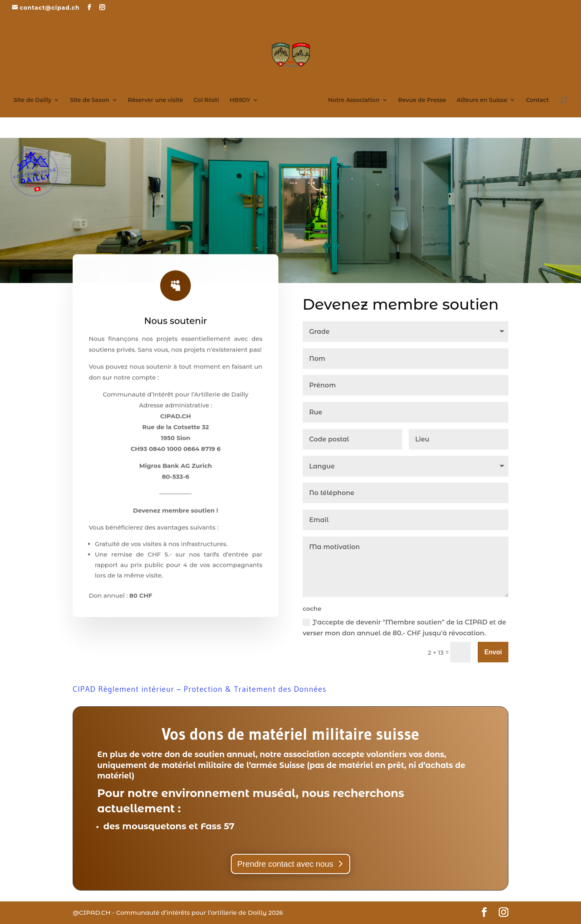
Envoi (493, 652)
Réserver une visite (156, 100)
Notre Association (354, 100)
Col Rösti (206, 100)
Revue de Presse (422, 100)
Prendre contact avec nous (285, 864)
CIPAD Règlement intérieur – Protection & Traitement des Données (200, 689)
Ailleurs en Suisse (482, 100)
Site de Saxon (89, 100)
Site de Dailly (33, 100)
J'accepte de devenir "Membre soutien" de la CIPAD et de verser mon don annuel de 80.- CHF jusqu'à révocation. (404, 628)
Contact (537, 100)
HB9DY (240, 100)
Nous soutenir (289, 100)
